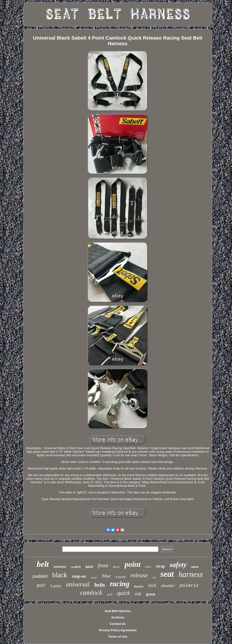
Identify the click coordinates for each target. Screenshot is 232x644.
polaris (189, 586)
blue (106, 576)
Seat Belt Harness (118, 611)
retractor (60, 567)
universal (78, 584)
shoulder (168, 586)
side (138, 594)
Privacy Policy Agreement (118, 630)
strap (161, 566)
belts (100, 585)
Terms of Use (118, 637)
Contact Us (118, 624)
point (133, 564)
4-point (120, 577)
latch (89, 567)
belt (43, 564)
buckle (139, 587)
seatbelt (76, 567)
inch (110, 594)
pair (41, 585)
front (103, 566)
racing (120, 584)
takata (195, 567)
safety (178, 565)
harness (191, 574)
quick (123, 593)
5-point (56, 586)
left (154, 578)
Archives (118, 617)
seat (167, 574)
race (148, 567)
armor (94, 577)
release (139, 575)
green (151, 594)
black (60, 575)
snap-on (79, 576)
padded (40, 576)
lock (152, 585)
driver (116, 567)
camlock (91, 593)
